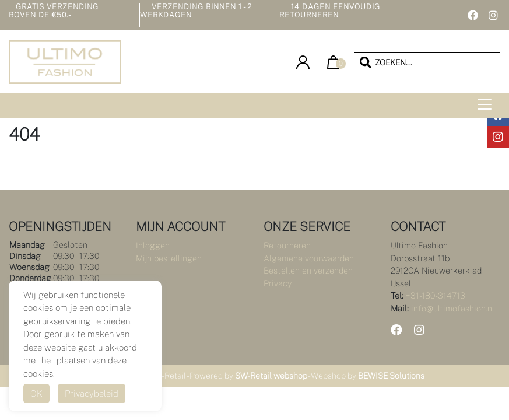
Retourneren (287, 245)
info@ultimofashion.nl (453, 308)
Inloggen (153, 245)
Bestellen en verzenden (308, 270)
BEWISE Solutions (391, 376)
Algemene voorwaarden (309, 258)
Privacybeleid (92, 393)
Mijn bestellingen (169, 258)
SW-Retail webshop (271, 376)
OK (36, 393)
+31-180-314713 (436, 295)
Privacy (278, 283)
